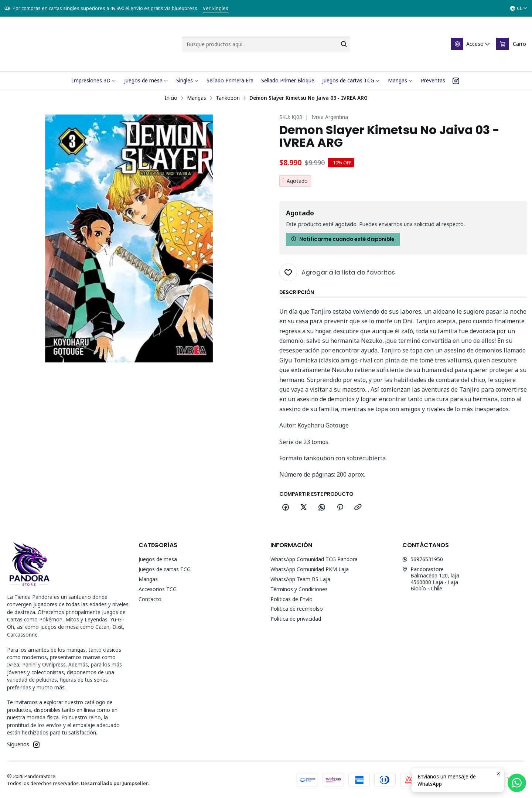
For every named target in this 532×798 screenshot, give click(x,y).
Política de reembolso (297, 609)
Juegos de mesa (158, 559)
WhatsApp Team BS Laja (300, 579)
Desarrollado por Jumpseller (115, 783)
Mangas (197, 98)
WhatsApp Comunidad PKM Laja (310, 569)
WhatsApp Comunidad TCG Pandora (314, 559)
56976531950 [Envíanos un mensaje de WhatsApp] (423, 559)
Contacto (150, 599)
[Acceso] (471, 44)
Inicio (171, 98)
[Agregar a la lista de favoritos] (337, 272)
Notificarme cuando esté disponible (343, 239)
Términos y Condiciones (299, 589)
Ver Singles (216, 8)
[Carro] (511, 44)
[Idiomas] (519, 8)
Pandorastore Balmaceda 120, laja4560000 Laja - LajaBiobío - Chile (431, 579)
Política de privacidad (296, 619)
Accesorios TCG (158, 589)
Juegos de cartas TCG (165, 569)
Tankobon (228, 98)
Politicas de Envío (291, 599)
